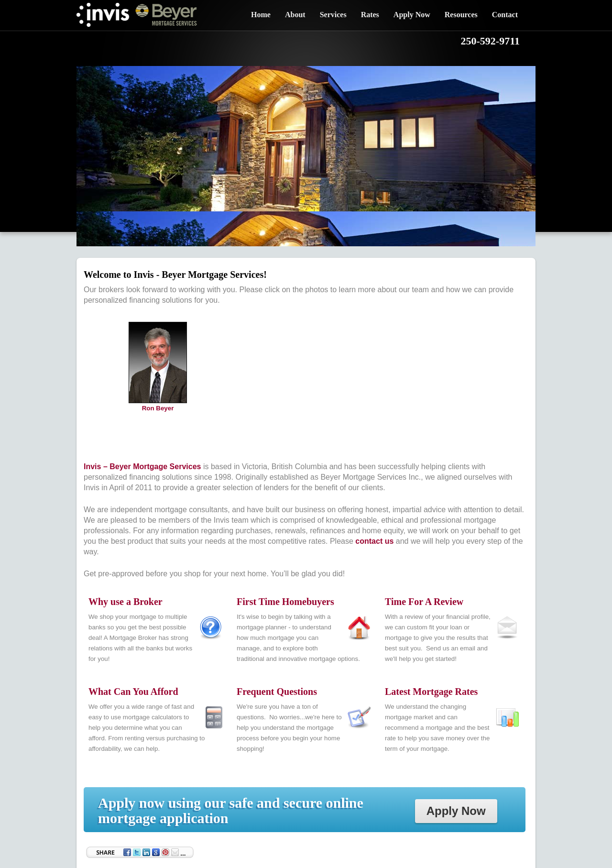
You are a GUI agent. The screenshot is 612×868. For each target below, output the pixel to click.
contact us (374, 541)
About (295, 15)
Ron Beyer (158, 408)
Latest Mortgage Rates (431, 692)
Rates (370, 15)
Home (261, 15)
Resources (461, 15)
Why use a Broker (126, 602)
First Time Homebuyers (285, 602)
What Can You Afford (133, 692)
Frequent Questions (277, 692)
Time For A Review (424, 602)
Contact (505, 15)
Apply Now (412, 15)
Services (333, 15)
